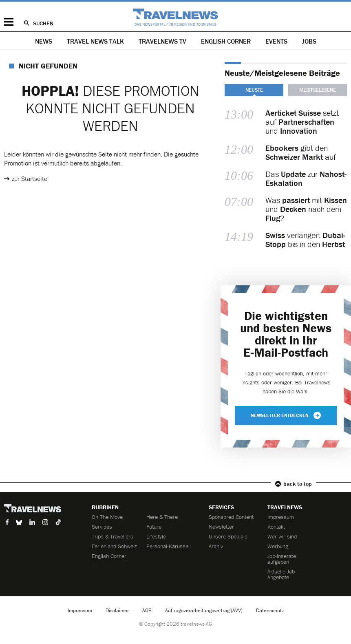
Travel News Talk (95, 41)
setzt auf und (302, 122)
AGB (147, 610)
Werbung (278, 546)
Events (276, 41)
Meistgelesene (318, 90)
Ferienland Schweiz (114, 546)
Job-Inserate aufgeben (282, 559)
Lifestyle (156, 536)
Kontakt (276, 527)
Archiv (216, 546)
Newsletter (221, 527)
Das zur (306, 179)
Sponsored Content (231, 517)
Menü (9, 22)
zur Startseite (30, 179)
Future (154, 527)
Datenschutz (270, 610)
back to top (298, 484)
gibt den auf (301, 152)
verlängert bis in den (305, 240)
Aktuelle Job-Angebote (282, 574)
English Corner (226, 41)
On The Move (107, 517)
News (44, 41)
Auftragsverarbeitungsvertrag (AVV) (204, 610)
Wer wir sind (282, 536)
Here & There (162, 517)
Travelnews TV (162, 41)
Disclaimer (117, 610)
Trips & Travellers (113, 536)
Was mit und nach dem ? (306, 209)
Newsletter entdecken (286, 415)
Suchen (43, 23)
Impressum (281, 517)
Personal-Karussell (169, 546)
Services (102, 527)
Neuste (254, 90)
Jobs (309, 41)
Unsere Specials (228, 536)
